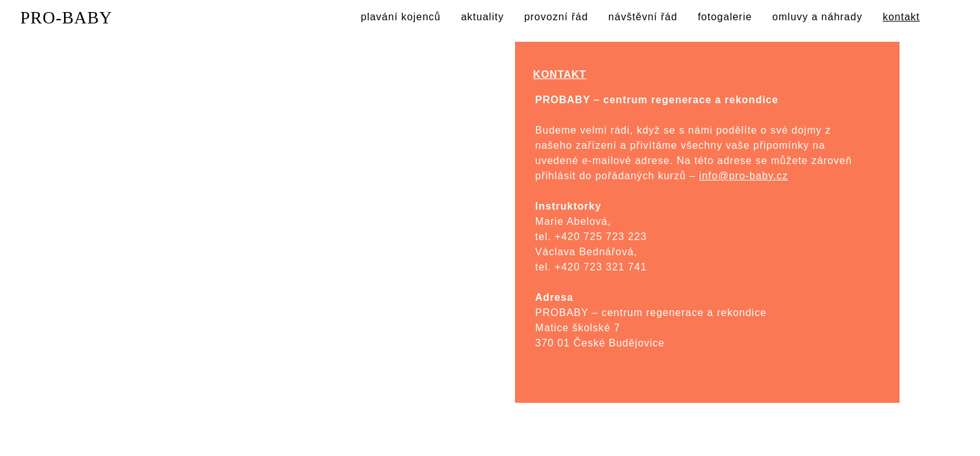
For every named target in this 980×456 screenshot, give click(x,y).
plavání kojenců (401, 17)
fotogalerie (725, 17)
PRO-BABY (66, 18)
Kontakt (177, 101)
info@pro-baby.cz (744, 176)
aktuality (483, 17)
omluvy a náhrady (817, 17)
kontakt (901, 17)
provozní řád (556, 17)
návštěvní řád (643, 17)
